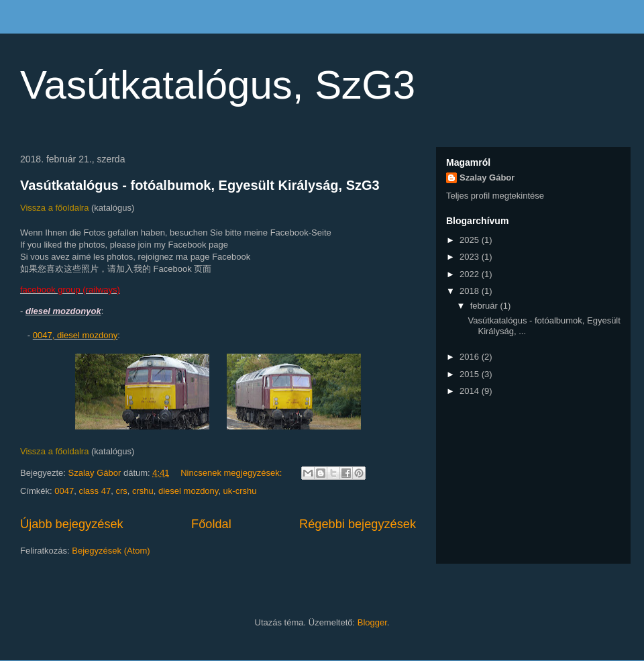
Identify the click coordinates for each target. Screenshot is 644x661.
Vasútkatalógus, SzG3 (218, 85)
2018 (471, 291)
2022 (471, 274)
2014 (471, 391)
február (485, 306)
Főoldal (211, 524)
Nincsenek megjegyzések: (232, 473)
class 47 (95, 491)
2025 (471, 240)
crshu (143, 491)
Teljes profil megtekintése (495, 196)
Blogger (372, 622)
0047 (64, 491)
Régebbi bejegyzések (358, 524)
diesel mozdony (188, 491)
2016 (471, 357)
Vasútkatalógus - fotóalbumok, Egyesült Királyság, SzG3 (200, 185)
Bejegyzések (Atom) (111, 551)
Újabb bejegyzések (72, 524)
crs (121, 491)
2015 (471, 374)
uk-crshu (240, 491)
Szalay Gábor (487, 177)
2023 (471, 257)
